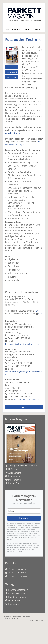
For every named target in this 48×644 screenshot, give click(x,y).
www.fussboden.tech (15, 133)
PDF (37, 311)
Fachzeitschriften (17, 593)
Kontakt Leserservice (19, 576)
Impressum (14, 604)
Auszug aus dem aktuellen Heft (23, 466)
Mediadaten (12, 77)
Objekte (26, 29)
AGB (30, 549)
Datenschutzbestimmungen (16, 551)
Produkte (16, 29)
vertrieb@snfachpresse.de (26, 399)
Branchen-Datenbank (19, 590)
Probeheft (12, 67)
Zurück (24, 407)
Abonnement (12, 72)
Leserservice (14, 600)
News (6, 29)
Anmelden (24, 518)
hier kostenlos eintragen (23, 143)
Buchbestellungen (17, 597)
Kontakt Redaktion (18, 569)
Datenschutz (17, 617)
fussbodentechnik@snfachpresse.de (23, 344)
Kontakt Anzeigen (17, 573)
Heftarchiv (13, 469)
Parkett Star (37, 29)
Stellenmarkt (14, 480)
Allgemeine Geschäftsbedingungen (17, 618)
